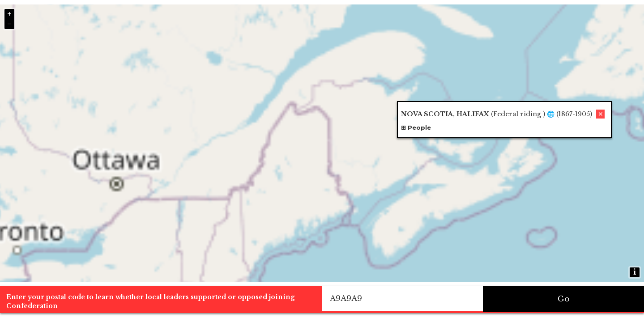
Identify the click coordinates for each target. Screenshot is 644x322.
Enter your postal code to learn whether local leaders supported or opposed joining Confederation (150, 301)
